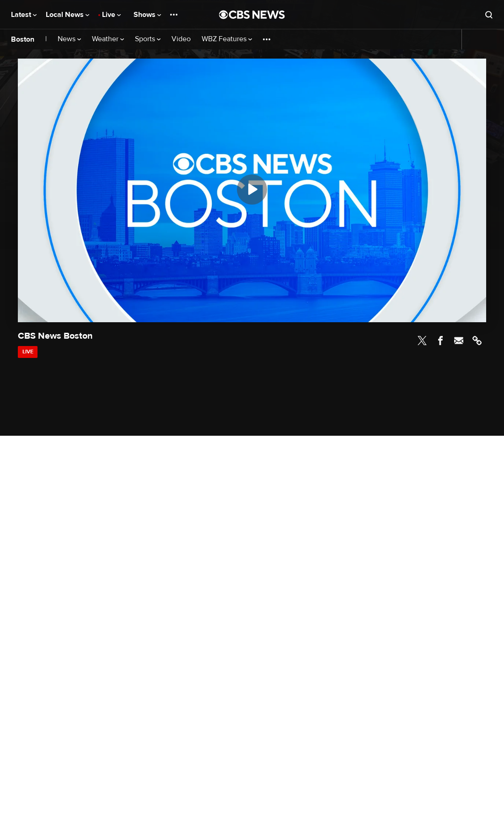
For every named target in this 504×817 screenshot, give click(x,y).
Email (459, 341)
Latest (24, 15)
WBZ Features (227, 39)
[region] (252, 190)
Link (477, 341)
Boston (23, 39)
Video (181, 39)
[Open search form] (489, 15)
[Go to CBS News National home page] (252, 15)
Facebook (440, 341)
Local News (67, 15)
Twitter (422, 341)
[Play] (252, 189)
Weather (108, 39)
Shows (147, 15)
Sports (148, 39)
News (69, 39)
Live (111, 15)
